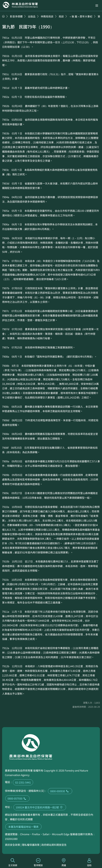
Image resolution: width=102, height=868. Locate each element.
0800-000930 (60, 791)
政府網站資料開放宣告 (54, 845)
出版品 (32, 16)
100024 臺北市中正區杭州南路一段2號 (40, 807)
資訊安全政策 (12, 845)
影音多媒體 (16, 16)
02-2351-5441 (23, 782)
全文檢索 (13, 863)
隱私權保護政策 (31, 845)
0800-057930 (17, 798)
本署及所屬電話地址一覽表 (23, 827)
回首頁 (20, 5)
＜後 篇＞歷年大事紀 (81, 16)
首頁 (3, 16)
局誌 (61, 16)
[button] (97, 6)
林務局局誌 (47, 16)
